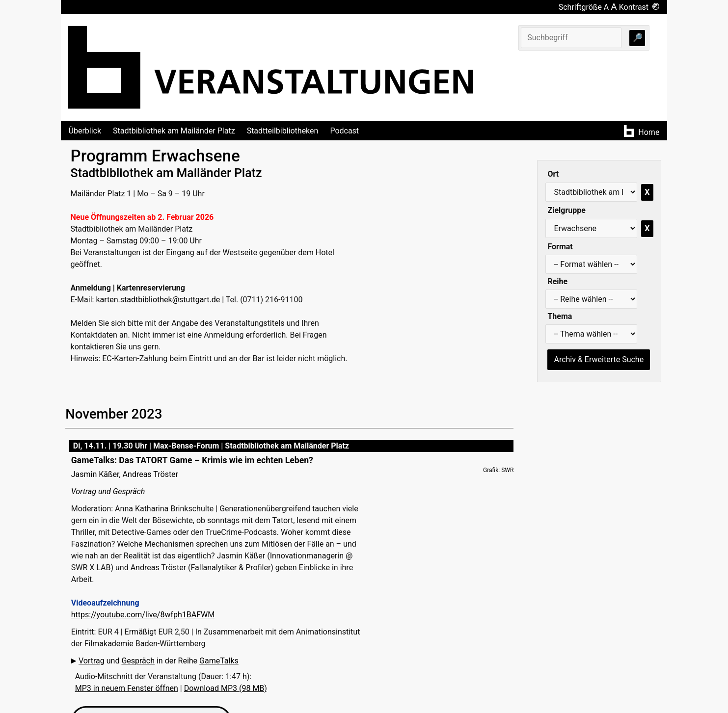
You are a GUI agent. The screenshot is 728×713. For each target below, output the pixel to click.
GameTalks (219, 661)
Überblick (85, 131)
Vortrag (92, 661)
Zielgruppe (566, 210)
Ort (553, 174)
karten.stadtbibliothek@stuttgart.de (158, 300)
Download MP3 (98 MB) (226, 688)
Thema (560, 316)
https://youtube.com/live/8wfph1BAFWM (143, 615)
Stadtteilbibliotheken (283, 131)
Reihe (557, 281)
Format (560, 247)
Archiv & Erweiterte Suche (599, 359)
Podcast (344, 131)
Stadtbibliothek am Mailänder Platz (174, 131)
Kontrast (639, 7)
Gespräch (138, 661)
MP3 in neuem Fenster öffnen (127, 688)
